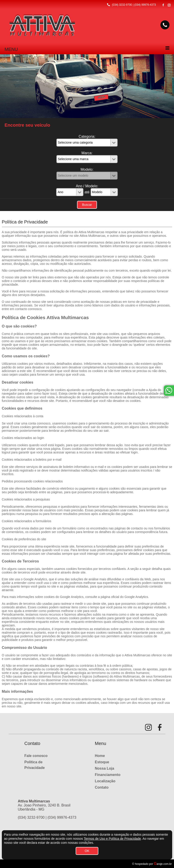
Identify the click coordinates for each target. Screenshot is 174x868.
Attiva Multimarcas (92, 236)
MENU (11, 49)
